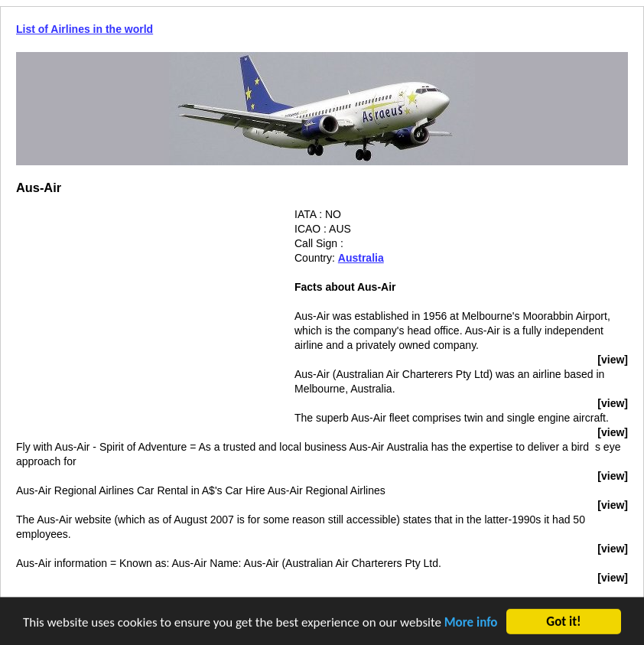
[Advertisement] (145, 314)
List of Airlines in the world (85, 29)
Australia (361, 258)
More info (471, 623)
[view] (613, 360)
